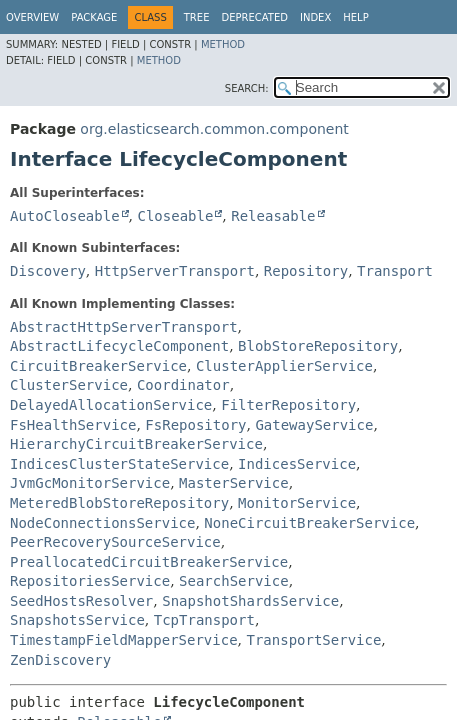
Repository (306, 271)
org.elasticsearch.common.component (214, 129)
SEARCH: (247, 88)
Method (223, 44)
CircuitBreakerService (98, 366)
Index (315, 17)
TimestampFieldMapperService (124, 640)
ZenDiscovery (60, 660)
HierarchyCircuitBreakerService (136, 444)
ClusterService (69, 385)
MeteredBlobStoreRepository (119, 503)
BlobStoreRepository (318, 346)
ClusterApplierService (284, 366)
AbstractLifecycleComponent (119, 346)
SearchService (234, 581)
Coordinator (183, 385)
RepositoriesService (90, 581)
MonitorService (297, 503)
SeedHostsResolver (81, 601)
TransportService (313, 640)
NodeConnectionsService (102, 523)
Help (355, 17)
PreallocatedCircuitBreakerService (149, 562)
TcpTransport (204, 620)
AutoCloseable (65, 216)
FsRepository (195, 425)
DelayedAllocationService (111, 405)
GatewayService (314, 425)
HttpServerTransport (175, 271)
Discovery (48, 271)
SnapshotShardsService (250, 601)
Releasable (273, 216)
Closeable (175, 216)
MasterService (234, 483)
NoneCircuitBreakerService (309, 523)
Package (94, 17)
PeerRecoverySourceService (115, 542)
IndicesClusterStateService (119, 464)
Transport (395, 271)
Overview (32, 17)
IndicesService (297, 464)
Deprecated (254, 17)
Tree (197, 17)
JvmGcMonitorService (90, 483)
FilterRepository (288, 405)
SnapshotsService (77, 620)
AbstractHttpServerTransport (124, 327)
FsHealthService (73, 425)
